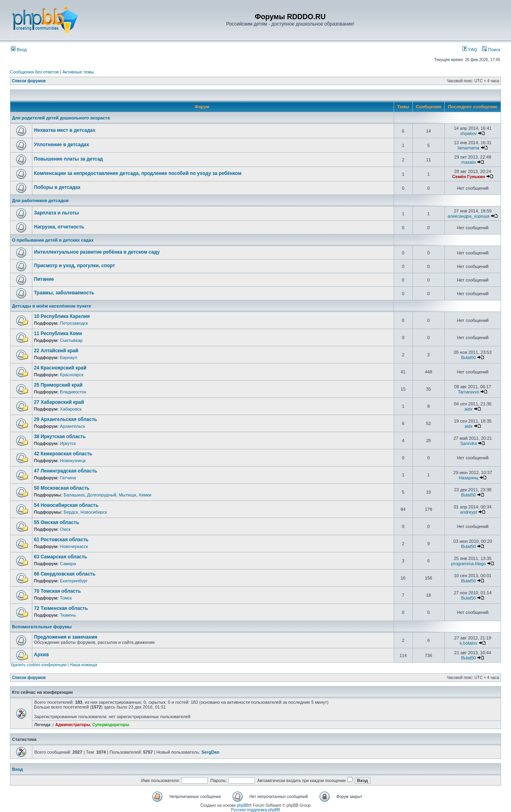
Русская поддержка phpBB (255, 810)
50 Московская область (62, 488)
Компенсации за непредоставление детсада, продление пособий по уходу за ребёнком (138, 173)
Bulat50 (468, 357)
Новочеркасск (74, 546)
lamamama (468, 148)
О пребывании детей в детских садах (53, 240)
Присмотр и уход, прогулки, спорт (74, 266)
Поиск (491, 50)
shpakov (468, 133)
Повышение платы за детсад (68, 159)
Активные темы (78, 72)
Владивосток (73, 392)
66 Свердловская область (65, 574)
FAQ (470, 50)
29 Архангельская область (65, 419)
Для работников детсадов (40, 201)
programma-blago (468, 564)
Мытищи (127, 495)
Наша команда (84, 665)
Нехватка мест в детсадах (65, 130)
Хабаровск (71, 409)
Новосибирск (94, 512)
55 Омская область (56, 522)
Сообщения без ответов (34, 72)
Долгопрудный (102, 495)
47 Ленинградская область (65, 471)
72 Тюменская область (61, 608)
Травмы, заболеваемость (64, 293)
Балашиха (74, 495)
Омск (65, 529)
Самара (68, 564)
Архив (41, 655)
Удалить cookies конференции (39, 665)
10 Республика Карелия (62, 316)
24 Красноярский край (60, 368)
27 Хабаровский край (59, 402)
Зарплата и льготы (56, 213)
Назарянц (468, 478)
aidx (468, 409)
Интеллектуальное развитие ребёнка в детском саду (97, 252)
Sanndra (469, 443)
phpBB (243, 805)
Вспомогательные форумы (42, 627)
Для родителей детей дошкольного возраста (61, 118)
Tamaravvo (469, 392)
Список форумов (29, 81)
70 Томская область (57, 591)
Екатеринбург (74, 581)
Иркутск (68, 443)
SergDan (210, 752)
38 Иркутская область (60, 437)
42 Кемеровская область (63, 454)
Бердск (71, 512)
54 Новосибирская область (66, 505)
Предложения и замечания (66, 637)
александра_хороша (468, 216)
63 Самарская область (60, 557)
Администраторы (72, 725)
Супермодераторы (111, 725)
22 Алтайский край (56, 351)
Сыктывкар (71, 340)
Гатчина (68, 478)
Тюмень (68, 615)
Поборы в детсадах (57, 187)
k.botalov (469, 643)
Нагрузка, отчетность (59, 227)
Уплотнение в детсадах (61, 145)
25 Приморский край (58, 385)
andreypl (468, 512)
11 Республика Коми (58, 334)
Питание (44, 279)
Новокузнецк (73, 461)
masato (468, 162)
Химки (145, 495)
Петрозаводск (74, 323)
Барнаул (68, 357)
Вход (19, 50)
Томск (66, 598)
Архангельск (72, 426)
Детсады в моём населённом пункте (51, 306)
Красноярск (72, 375)
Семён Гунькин (468, 177)
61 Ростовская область (61, 540)
